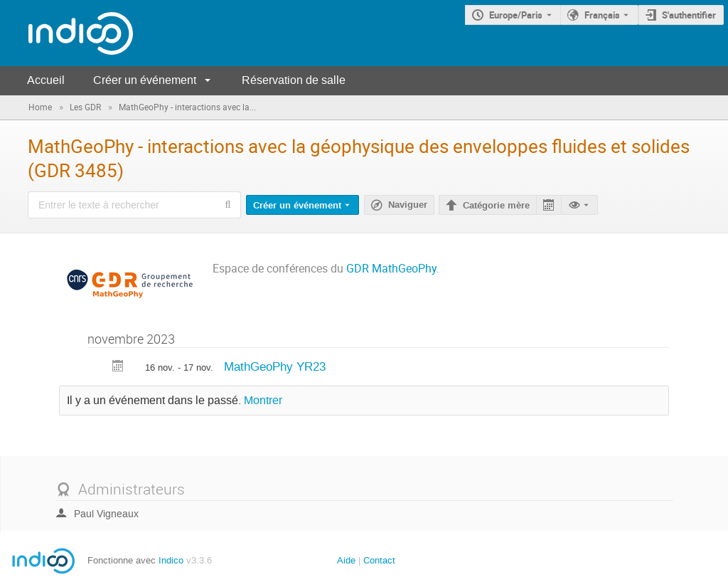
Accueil (46, 80)
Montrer (263, 401)
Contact (379, 560)
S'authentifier (689, 15)
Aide (346, 560)
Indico (171, 560)
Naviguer (408, 205)
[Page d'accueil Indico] (66, 33)
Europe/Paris (516, 15)
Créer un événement (145, 80)
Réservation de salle (294, 80)
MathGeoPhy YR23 (275, 366)
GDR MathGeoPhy (391, 269)
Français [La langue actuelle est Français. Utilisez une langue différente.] (602, 15)
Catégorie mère (496, 206)
